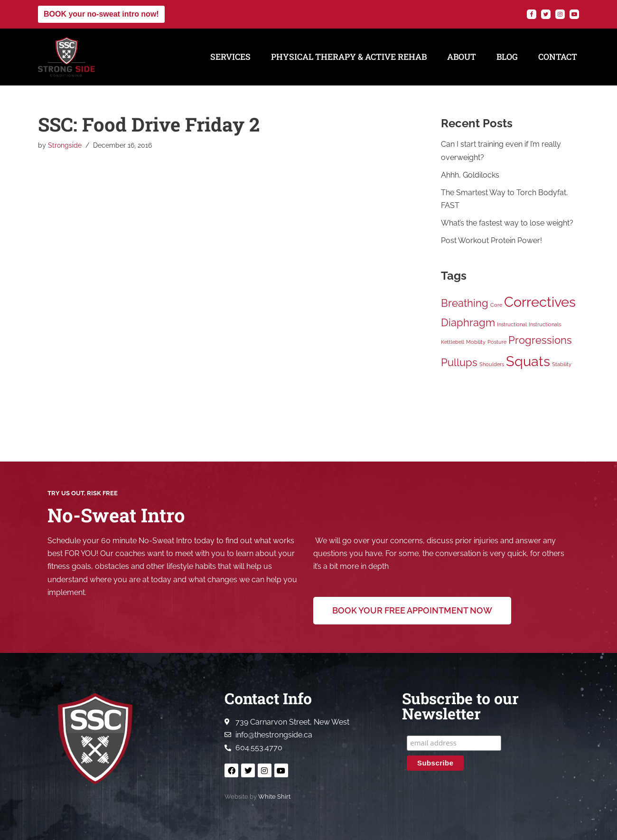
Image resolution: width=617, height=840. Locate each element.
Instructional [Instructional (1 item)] (512, 324)
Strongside (65, 145)
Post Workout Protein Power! (491, 241)
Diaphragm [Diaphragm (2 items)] (468, 322)
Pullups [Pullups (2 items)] (459, 362)
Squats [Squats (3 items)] (528, 361)
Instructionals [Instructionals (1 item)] (545, 324)
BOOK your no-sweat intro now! (101, 14)
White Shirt (274, 797)
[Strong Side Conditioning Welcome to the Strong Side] (66, 57)
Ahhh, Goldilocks (470, 175)
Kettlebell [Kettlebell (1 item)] (453, 342)
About (462, 57)
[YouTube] (574, 14)
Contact (558, 57)
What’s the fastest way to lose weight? (507, 223)
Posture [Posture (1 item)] (497, 342)
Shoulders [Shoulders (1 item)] (492, 364)
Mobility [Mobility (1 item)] (476, 342)
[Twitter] (546, 14)
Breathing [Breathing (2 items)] (465, 303)
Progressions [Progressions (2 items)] (540, 340)
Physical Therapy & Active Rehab (349, 57)
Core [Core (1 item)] (496, 305)
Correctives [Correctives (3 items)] (540, 302)
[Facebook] (532, 14)
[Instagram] (560, 14)
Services (230, 57)
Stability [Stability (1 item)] (562, 364)
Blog (507, 57)
